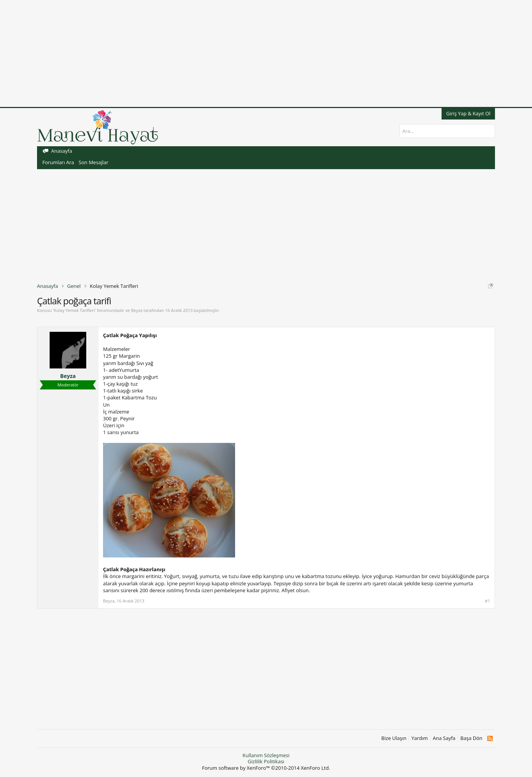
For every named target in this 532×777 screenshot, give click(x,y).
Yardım (420, 738)
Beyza (137, 310)
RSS (490, 738)
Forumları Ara (58, 162)
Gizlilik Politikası (266, 761)
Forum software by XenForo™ (266, 768)
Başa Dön (471, 738)
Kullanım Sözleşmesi (266, 755)
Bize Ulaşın (394, 738)
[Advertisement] (229, 53)
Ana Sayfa (444, 738)
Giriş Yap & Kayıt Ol (468, 113)
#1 (488, 601)
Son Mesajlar (94, 162)
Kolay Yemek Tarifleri (74, 310)
